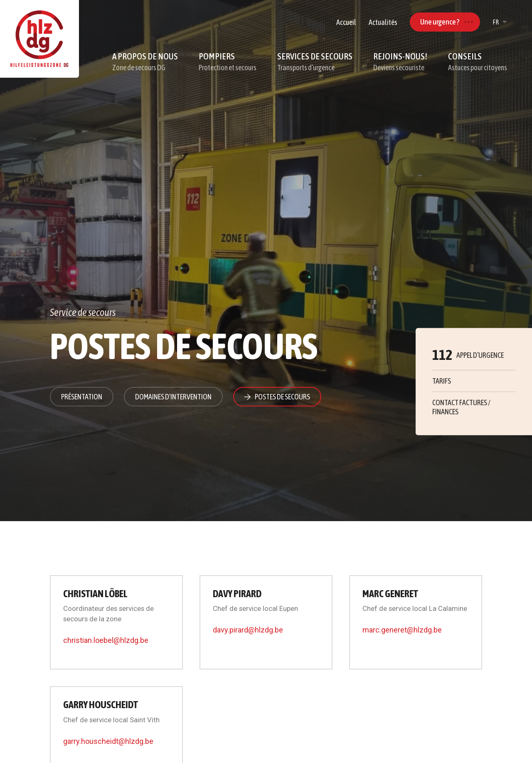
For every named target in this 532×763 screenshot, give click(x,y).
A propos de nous (145, 62)
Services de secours (315, 62)
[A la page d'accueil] (39, 39)
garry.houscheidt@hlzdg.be (108, 741)
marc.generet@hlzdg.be (402, 630)
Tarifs (442, 381)
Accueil (346, 22)
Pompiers (228, 62)
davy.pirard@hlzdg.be (248, 630)
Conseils (478, 62)
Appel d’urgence (468, 355)
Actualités (383, 22)
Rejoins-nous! (400, 62)
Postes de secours (282, 397)
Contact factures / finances (461, 407)
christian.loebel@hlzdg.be (106, 640)
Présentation (82, 397)
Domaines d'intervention (173, 397)
